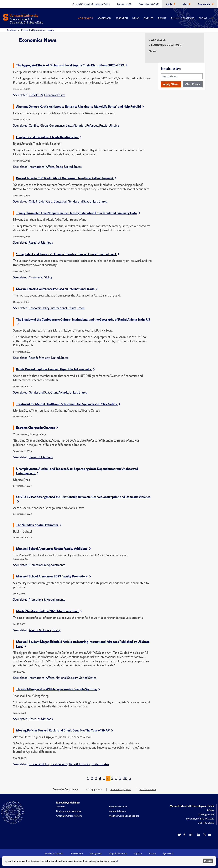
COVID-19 (36, 95)
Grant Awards (59, 393)
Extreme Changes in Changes (37, 428)
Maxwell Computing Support (124, 816)
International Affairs (42, 167)
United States (73, 167)
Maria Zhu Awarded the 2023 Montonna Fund (49, 611)
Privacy (152, 853)
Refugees (92, 126)
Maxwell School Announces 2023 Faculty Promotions (54, 576)
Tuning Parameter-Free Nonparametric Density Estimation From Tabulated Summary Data (78, 213)
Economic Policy (54, 95)
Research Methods (41, 243)
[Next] (130, 778)
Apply (169, 4)
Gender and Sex (78, 202)
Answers (61, 806)
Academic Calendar (54, 853)
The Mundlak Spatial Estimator (39, 525)
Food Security (59, 764)
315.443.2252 (206, 823)
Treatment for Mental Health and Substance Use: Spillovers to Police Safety (68, 404)
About (162, 18)
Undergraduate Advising (69, 811)
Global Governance (52, 126)
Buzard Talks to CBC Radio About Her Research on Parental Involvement (66, 178)
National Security (67, 678)
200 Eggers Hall (206, 814)
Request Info (204, 4)
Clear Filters (193, 84)
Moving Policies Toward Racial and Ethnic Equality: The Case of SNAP (65, 730)
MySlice (138, 853)
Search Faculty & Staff (149, 4)
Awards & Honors (40, 630)
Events (149, 18)
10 (125, 778)
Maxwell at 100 (124, 4)
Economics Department (33, 30)
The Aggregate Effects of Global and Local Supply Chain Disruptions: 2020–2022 (72, 65)
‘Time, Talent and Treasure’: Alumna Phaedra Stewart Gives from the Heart (68, 254)
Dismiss (208, 861)
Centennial (36, 277)
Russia (103, 126)
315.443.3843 (148, 789)
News (136, 18)
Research (122, 18)
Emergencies (96, 853)
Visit (185, 4)
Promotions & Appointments (47, 565)
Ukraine (114, 126)
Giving (203, 18)
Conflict (34, 126)
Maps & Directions (118, 853)
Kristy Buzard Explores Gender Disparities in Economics (55, 369)
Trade (59, 167)
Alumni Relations (182, 18)
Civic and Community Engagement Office (91, 4)
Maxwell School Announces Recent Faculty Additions (53, 549)
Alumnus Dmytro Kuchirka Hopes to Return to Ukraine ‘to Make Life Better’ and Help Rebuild (80, 107)
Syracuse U (168, 853)
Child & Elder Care (41, 202)
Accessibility (77, 853)
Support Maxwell (118, 806)
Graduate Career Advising (69, 816)
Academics (85, 18)
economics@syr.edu (121, 789)
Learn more (110, 861)
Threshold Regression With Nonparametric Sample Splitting (58, 689)
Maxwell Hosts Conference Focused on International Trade (57, 289)
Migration (79, 126)
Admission (104, 18)
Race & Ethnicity (39, 358)
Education (60, 202)
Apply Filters (171, 84)
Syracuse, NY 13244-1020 (200, 819)
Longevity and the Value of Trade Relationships (49, 137)
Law (68, 126)
